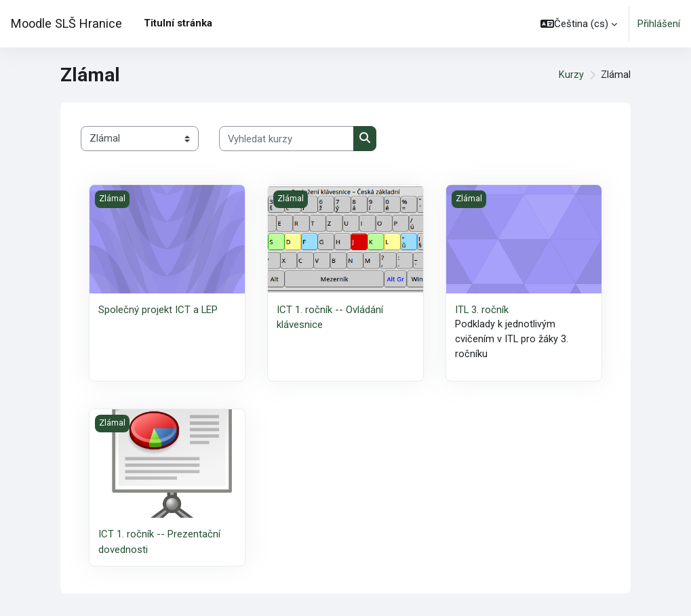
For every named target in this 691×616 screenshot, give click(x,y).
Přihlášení (659, 24)
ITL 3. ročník (482, 310)
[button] (579, 24)
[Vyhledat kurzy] (287, 138)
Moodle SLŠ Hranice (66, 23)
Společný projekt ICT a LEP (158, 310)
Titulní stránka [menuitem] (178, 23)
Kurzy (571, 75)
